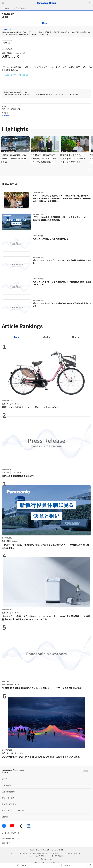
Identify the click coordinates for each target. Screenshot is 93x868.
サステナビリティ (9, 804)
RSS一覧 (5, 843)
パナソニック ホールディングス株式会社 (15, 8)
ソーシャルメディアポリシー (39, 856)
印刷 (7, 43)
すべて (4, 779)
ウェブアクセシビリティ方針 (71, 853)
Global (86, 771)
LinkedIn (59, 850)
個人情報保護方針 (57, 856)
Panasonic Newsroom (13, 771)
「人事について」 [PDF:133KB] (16, 75)
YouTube (45, 850)
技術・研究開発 (8, 792)
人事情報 (6, 115)
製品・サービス (8, 798)
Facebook (35, 850)
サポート (12, 853)
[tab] (46, 337)
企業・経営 (6, 53)
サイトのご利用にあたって (39, 853)
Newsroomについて (9, 839)
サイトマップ (23, 853)
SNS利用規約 (55, 853)
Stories (5, 817)
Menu (45, 23)
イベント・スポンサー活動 (13, 810)
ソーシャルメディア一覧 (10, 833)
